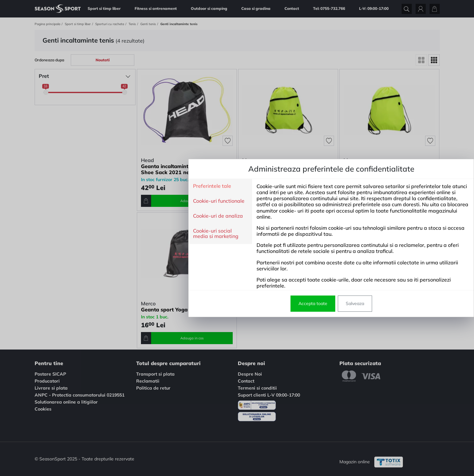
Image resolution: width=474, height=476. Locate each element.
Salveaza (261, 303)
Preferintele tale (118, 186)
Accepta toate (219, 303)
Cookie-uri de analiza (124, 216)
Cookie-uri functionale (124, 201)
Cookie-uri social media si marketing (121, 234)
